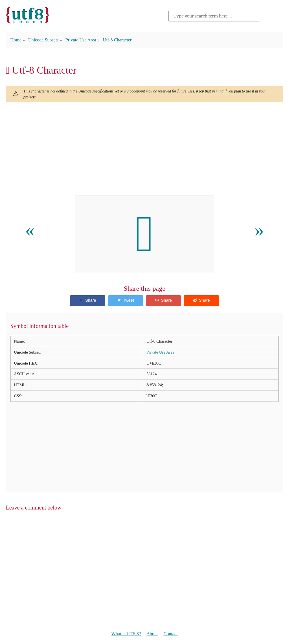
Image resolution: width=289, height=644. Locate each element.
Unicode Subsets (43, 40)
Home (16, 40)
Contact (170, 634)
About (152, 634)
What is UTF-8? (126, 634)
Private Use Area (81, 40)
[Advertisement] (144, 149)
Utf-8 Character (117, 40)
